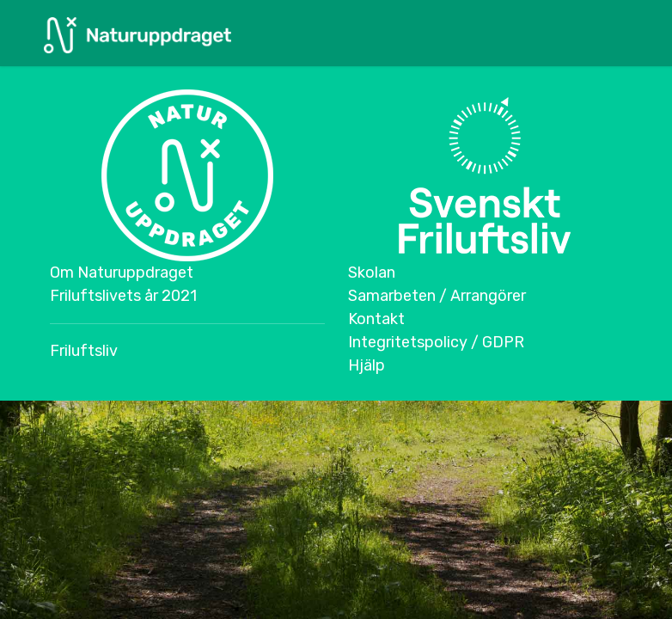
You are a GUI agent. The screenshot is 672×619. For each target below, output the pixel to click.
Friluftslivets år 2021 (123, 296)
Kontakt (376, 319)
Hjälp (367, 365)
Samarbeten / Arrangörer (437, 296)
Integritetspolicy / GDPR (436, 342)
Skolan (372, 273)
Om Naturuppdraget (122, 273)
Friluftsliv (84, 351)
